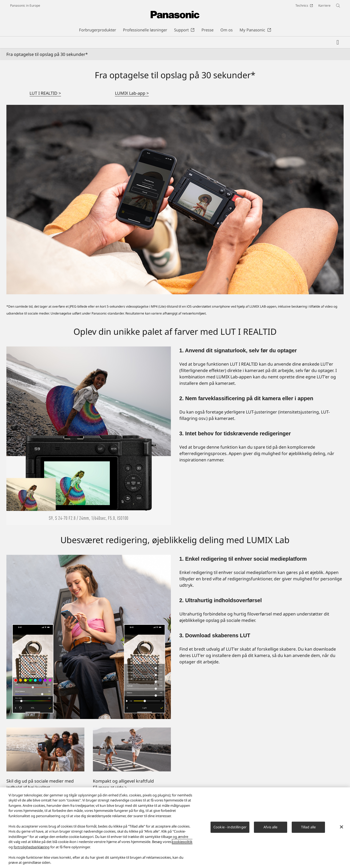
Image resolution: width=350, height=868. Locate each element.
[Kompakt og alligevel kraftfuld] (132, 749)
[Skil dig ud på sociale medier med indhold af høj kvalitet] (45, 749)
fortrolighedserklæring (32, 847)
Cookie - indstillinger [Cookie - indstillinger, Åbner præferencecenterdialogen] (230, 827)
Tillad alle (308, 827)
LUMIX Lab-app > (132, 93)
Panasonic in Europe (25, 5)
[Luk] (341, 827)
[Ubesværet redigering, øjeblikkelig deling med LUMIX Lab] (89, 637)
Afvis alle (270, 827)
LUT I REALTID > (45, 93)
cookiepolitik (182, 842)
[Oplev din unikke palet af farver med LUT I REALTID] (89, 436)
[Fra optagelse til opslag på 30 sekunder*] (175, 200)
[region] (175, 828)
